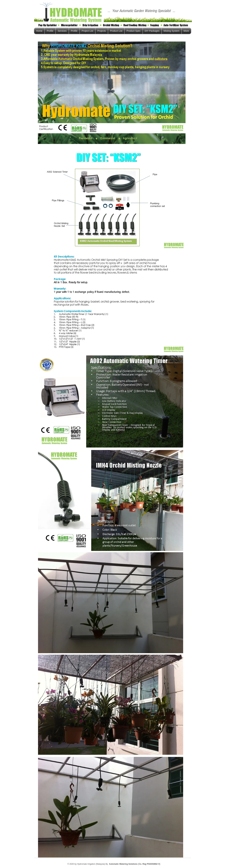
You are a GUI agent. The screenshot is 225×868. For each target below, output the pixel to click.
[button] (172, 31)
